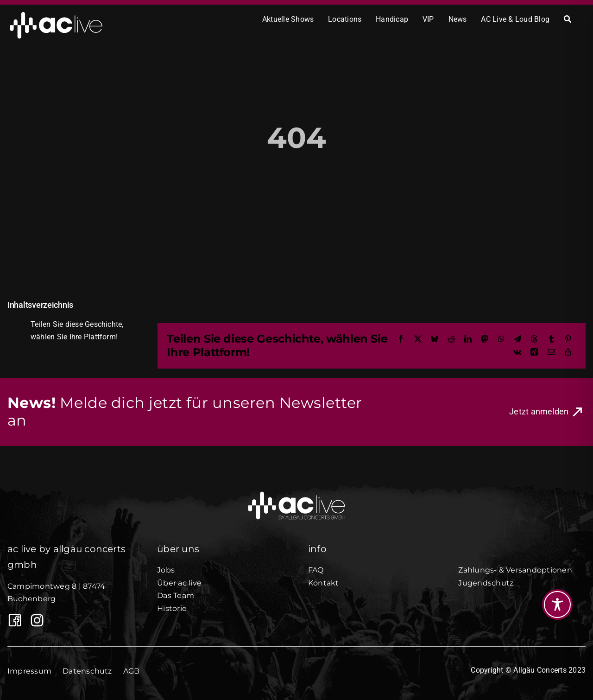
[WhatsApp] (501, 339)
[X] (418, 339)
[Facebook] (401, 339)
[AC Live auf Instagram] (35, 620)
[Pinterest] (568, 339)
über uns (178, 549)
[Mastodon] (485, 339)
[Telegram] (517, 339)
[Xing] (534, 352)
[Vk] (517, 352)
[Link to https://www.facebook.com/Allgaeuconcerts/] (12, 620)
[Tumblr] (551, 339)
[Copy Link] (568, 352)
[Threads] (534, 339)
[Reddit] (451, 339)
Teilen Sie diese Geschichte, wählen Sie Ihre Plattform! (77, 331)
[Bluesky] (435, 339)
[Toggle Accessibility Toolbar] (557, 605)
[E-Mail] (551, 352)
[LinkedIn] (468, 339)
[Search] (568, 19)
